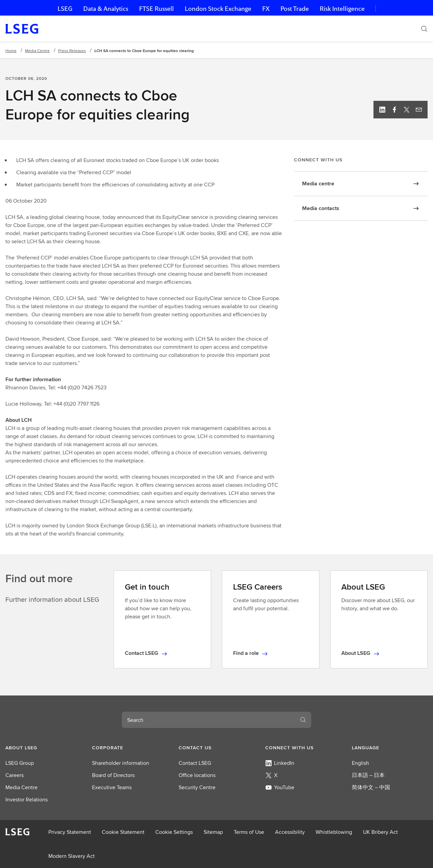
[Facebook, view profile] (394, 110)
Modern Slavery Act (72, 856)
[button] (43, 748)
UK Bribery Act (380, 832)
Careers (15, 775)
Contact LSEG (195, 763)
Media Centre (37, 51)
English (360, 763)
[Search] (424, 29)
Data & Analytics (106, 9)
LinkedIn (280, 763)
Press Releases (72, 51)
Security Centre (197, 787)
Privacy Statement (70, 832)
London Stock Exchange (218, 9)
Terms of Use (249, 832)
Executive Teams (112, 787)
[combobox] (208, 720)
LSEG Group (20, 763)
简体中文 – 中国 (371, 787)
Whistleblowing (334, 832)
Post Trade (295, 9)
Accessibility (290, 832)
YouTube (280, 787)
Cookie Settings (174, 832)
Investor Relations (27, 800)
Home (11, 51)
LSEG (65, 9)
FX (266, 9)
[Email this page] (419, 110)
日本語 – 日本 (368, 775)
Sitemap (213, 832)
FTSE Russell (156, 9)
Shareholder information (121, 763)
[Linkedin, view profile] (382, 110)
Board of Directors (113, 775)
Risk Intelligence (342, 9)
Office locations (197, 775)
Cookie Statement (123, 832)
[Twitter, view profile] (407, 110)
